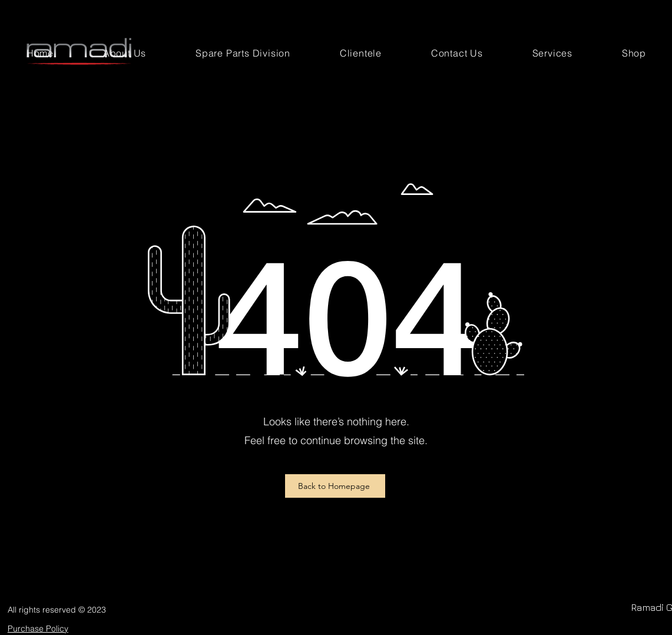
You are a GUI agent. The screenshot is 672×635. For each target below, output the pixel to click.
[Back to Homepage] (335, 486)
